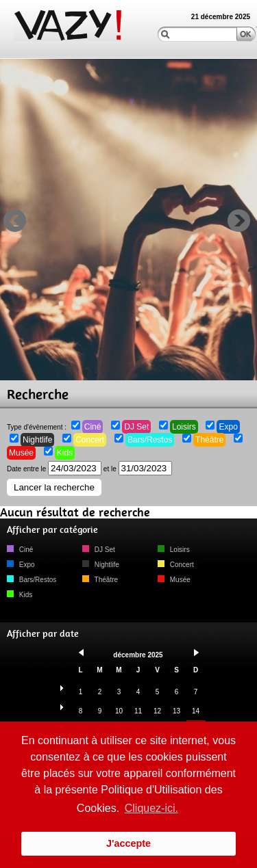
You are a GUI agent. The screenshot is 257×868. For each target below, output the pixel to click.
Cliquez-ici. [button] (151, 808)
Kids (65, 453)
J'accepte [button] (128, 843)
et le (138, 469)
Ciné (93, 427)
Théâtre (209, 440)
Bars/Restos (150, 440)
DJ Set (136, 427)
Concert (90, 440)
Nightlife (37, 440)
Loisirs (184, 427)
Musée (21, 453)
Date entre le (54, 469)
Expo (228, 427)
